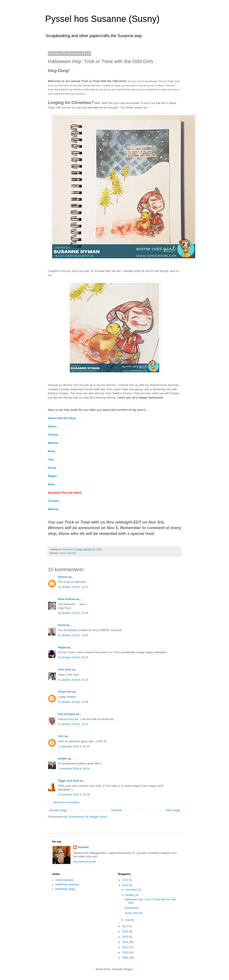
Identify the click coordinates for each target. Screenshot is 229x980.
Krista (52, 468)
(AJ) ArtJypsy (67, 714)
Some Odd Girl (68, 553)
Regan (62, 647)
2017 (125, 926)
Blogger (128, 969)
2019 (125, 880)
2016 (125, 931)
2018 (125, 885)
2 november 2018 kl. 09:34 (74, 769)
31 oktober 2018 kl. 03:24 (73, 680)
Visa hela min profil (84, 862)
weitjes (62, 759)
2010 (125, 952)
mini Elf (78, 385)
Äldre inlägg (173, 810)
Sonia (62, 625)
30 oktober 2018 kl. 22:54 (73, 613)
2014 (125, 942)
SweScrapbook (64, 880)
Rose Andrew (66, 599)
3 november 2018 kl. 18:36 (74, 795)
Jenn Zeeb (65, 670)
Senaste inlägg (58, 810)
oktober (130, 895)
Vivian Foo (65, 692)
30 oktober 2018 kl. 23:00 (73, 635)
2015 (125, 937)
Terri (61, 736)
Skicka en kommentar (66, 802)
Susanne (83, 847)
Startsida (116, 810)
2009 (125, 958)
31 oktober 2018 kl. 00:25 (73, 658)
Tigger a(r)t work (68, 781)
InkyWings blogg (65, 889)
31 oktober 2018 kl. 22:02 (73, 724)
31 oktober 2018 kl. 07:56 (73, 702)
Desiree (63, 577)
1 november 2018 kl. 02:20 (74, 747)
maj (128, 920)
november (132, 890)
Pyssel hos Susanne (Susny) (102, 19)
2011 (125, 947)
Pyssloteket (131, 908)
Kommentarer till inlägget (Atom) (88, 817)
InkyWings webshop (67, 885)
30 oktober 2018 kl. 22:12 (73, 587)
